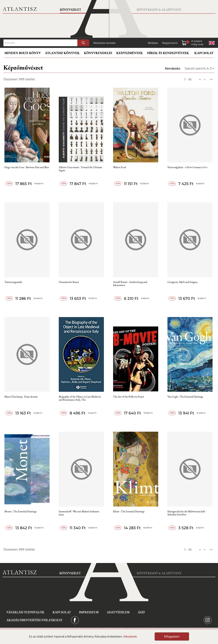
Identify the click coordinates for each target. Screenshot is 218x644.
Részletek (130, 637)
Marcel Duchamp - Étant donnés (21, 397)
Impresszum (89, 612)
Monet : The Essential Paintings (21, 512)
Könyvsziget (70, 10)
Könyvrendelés (98, 53)
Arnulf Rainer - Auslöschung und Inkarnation (130, 284)
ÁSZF (141, 612)
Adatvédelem (118, 612)
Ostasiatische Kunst (69, 282)
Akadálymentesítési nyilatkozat (34, 620)
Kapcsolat (204, 53)
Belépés (153, 43)
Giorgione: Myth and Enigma (182, 282)
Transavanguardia (13, 282)
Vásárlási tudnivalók (25, 612)
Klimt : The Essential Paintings (129, 512)
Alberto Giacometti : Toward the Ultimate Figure (80, 169)
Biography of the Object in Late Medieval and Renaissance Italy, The (80, 398)
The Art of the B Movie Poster (129, 397)
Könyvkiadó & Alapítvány (159, 10)
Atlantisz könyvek (62, 53)
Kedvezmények (130, 53)
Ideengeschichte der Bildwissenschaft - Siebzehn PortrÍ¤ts (187, 513)
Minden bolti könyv (23, 53)
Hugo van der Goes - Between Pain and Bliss (27, 167)
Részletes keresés (104, 43)
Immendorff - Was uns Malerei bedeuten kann (79, 513)
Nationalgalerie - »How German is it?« (188, 167)
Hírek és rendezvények (168, 53)
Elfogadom (172, 637)
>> (211, 79)
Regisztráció (170, 43)
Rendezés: (173, 69)
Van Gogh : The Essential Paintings (185, 397)
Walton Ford (120, 167)
